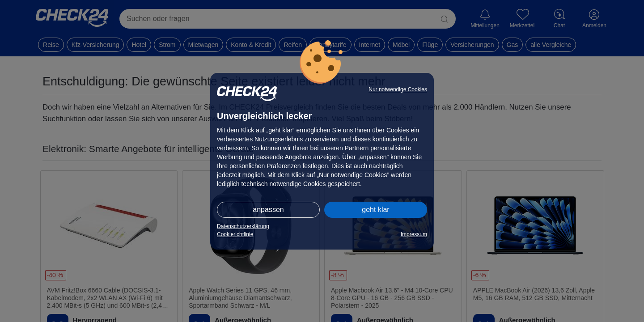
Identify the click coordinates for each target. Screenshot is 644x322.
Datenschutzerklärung (243, 226)
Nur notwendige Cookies (398, 89)
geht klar (375, 210)
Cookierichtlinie (235, 234)
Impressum (414, 234)
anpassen (268, 210)
